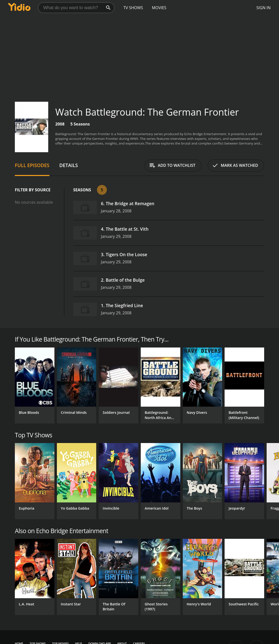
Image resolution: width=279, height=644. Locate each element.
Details (69, 165)
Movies (159, 8)
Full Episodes (32, 165)
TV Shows (133, 8)
